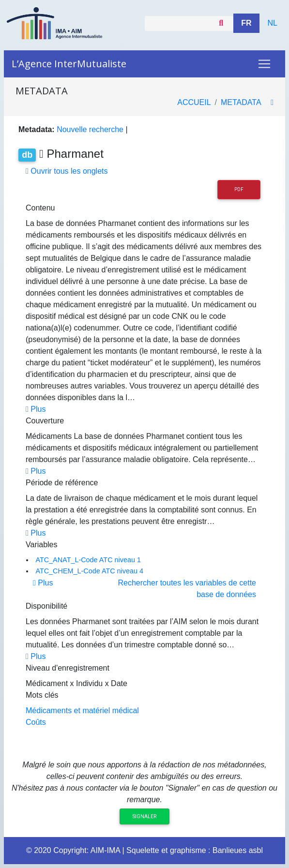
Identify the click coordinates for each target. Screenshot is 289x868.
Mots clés (42, 695)
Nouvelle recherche (90, 129)
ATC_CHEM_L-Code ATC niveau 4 (89, 571)
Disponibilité (46, 606)
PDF (239, 189)
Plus (36, 409)
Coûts (36, 722)
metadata (241, 102)
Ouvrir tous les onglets (67, 171)
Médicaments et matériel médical (82, 711)
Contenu (40, 208)
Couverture (45, 421)
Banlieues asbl (238, 850)
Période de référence (62, 483)
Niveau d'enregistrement (68, 668)
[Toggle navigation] (264, 64)
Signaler (144, 816)
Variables (42, 545)
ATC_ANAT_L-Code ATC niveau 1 (88, 560)
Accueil (194, 102)
